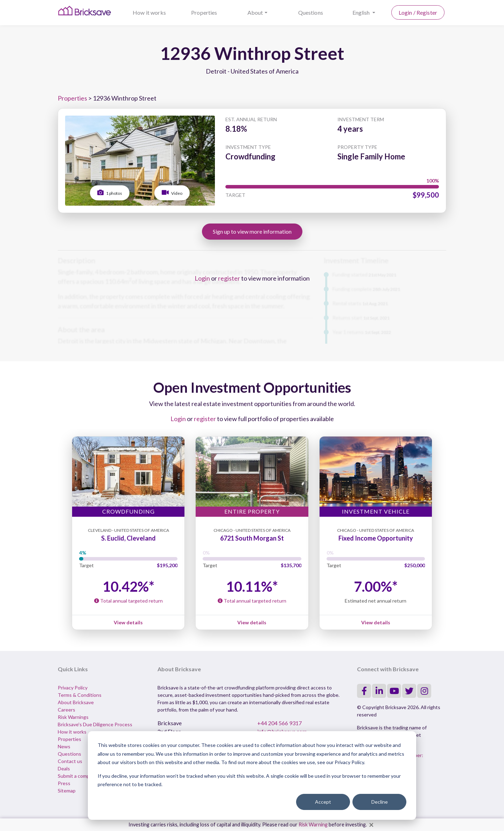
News (64, 746)
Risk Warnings (73, 717)
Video (172, 193)
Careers (66, 710)
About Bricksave (76, 702)
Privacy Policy (73, 688)
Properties (204, 12)
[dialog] (252, 775)
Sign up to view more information (252, 231)
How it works (149, 12)
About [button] (255, 12)
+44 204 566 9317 (279, 723)
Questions (311, 12)
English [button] (362, 12)
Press (64, 783)
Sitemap (67, 791)
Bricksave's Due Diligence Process (95, 724)
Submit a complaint (78, 776)
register (229, 278)
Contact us (70, 761)
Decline (380, 802)
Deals (64, 768)
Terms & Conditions (80, 695)
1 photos (110, 193)
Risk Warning (313, 825)
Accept (323, 802)
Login (202, 278)
